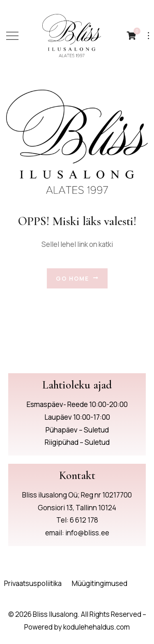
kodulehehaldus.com (97, 627)
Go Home (77, 278)
